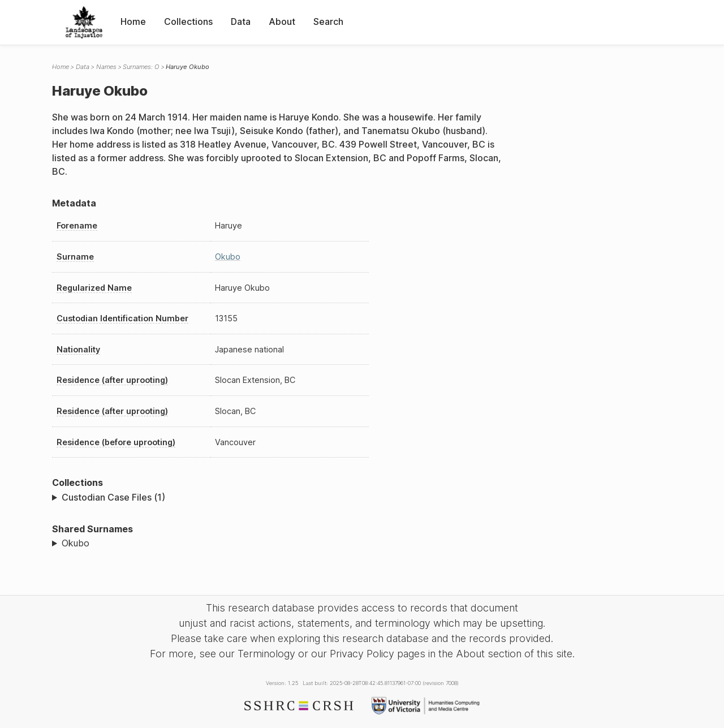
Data (241, 21)
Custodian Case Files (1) (113, 497)
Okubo (228, 257)
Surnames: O (141, 67)
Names (106, 67)
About (282, 21)
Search (328, 21)
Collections (188, 21)
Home (133, 21)
